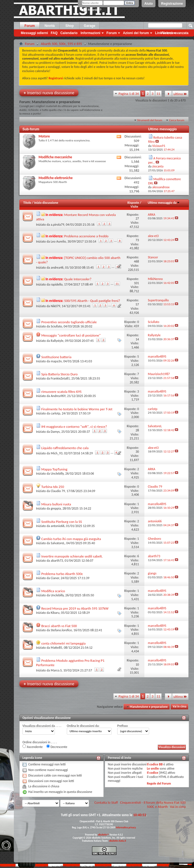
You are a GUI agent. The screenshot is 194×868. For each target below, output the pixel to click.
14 (137, 339)
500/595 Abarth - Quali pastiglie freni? (92, 301)
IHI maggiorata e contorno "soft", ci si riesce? (74, 427)
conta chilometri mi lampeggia (63, 643)
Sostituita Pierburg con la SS (62, 522)
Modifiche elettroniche (56, 178)
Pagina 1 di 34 (129, 94)
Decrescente (57, 747)
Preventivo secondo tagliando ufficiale (69, 322)
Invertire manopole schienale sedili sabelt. (72, 556)
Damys (55, 432)
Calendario (69, 33)
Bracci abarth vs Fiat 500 (59, 626)
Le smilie (153, 768)
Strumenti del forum (150, 120)
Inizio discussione (46, 203)
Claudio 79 (58, 491)
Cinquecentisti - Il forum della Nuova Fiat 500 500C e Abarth (153, 805)
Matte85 (57, 648)
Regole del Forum (159, 783)
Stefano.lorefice (61, 630)
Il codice (153, 773)
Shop (70, 26)
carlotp (55, 413)
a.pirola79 (58, 225)
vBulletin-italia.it (118, 841)
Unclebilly (57, 474)
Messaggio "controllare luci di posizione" (71, 335)
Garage (89, 26)
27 (137, 218)
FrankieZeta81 (60, 378)
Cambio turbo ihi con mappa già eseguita (71, 539)
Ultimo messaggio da (164, 203)
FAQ (54, 33)
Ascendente (33, 747)
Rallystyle (57, 341)
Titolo (27, 203)
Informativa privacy (126, 827)
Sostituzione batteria (56, 357)
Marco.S (56, 670)
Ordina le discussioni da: (83, 726)
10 (137, 665)
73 (137, 240)
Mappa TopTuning (54, 469)
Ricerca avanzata (175, 33)
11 (158, 94)
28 (137, 430)
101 (136, 283)
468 (136, 261)
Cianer (55, 578)
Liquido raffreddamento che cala (65, 448)
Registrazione (172, 4)
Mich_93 (57, 453)
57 (137, 304)
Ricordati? (92, 10)
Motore (44, 136)
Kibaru (55, 613)
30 (137, 452)
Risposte (133, 203)
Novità (50, 26)
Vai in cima (179, 707)
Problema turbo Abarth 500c (62, 574)
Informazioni (90, 33)
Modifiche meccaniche (55, 157)
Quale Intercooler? (78, 279)
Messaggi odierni (34, 33)
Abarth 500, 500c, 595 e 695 (61, 44)
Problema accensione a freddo (86, 236)
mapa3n (56, 361)
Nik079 (55, 306)
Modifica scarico (53, 591)
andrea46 (57, 268)
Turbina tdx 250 (53, 487)
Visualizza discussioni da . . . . (42, 726)
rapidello (57, 284)
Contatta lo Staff (106, 802)
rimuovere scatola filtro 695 (61, 392)
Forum (30, 26)
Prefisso (122, 726)
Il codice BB (155, 764)
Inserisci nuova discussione (49, 93)
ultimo (180, 94)
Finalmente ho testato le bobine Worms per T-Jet (77, 409)
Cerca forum (177, 120)
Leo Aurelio (58, 241)
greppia (56, 508)
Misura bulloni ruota (56, 504)
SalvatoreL (58, 543)
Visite (134, 207)
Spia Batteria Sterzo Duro (59, 374)
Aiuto (149, 4)
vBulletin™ (103, 835)
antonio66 (58, 526)
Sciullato (56, 326)
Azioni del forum (136, 33)
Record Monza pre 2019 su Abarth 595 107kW (75, 608)
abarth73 (57, 561)
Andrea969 (58, 396)
